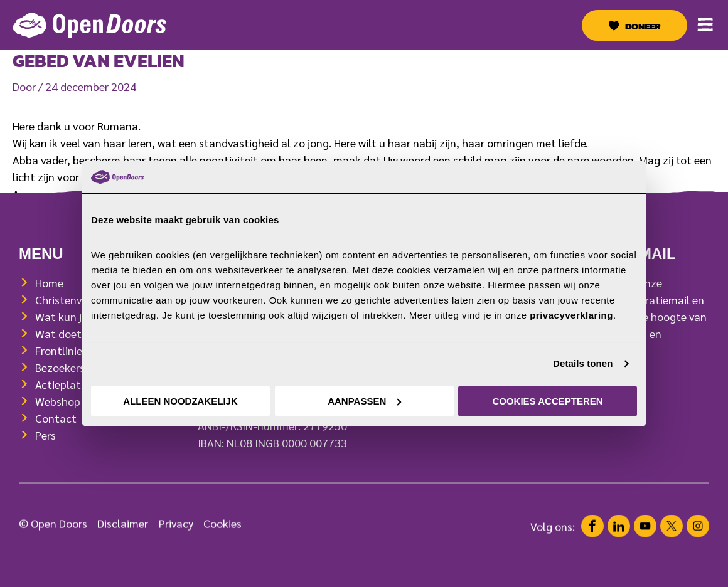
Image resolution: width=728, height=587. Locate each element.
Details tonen (583, 363)
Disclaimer (123, 534)
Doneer (643, 26)
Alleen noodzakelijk (180, 401)
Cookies (222, 534)
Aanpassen (364, 401)
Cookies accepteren (547, 401)
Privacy (176, 534)
